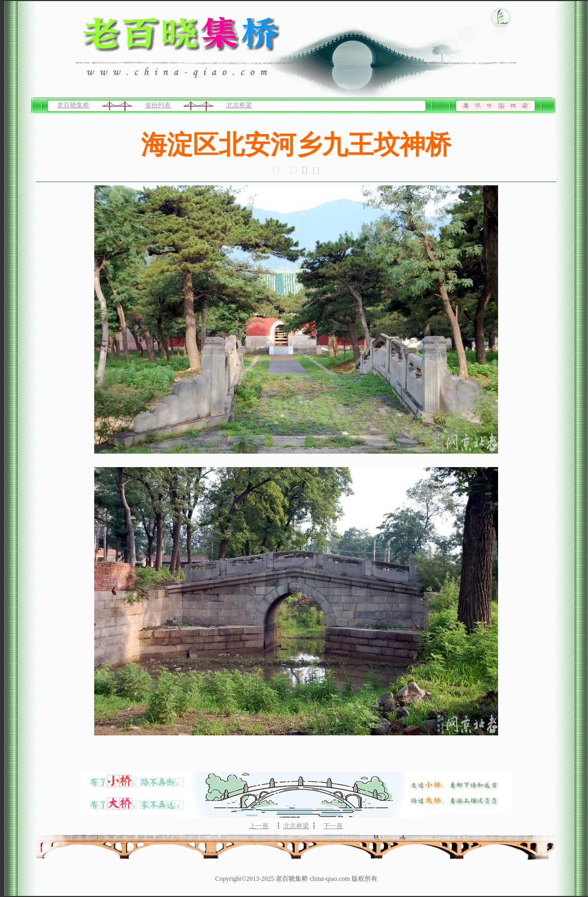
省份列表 (158, 105)
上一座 (259, 826)
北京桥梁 (239, 105)
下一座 (333, 826)
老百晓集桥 (73, 105)
